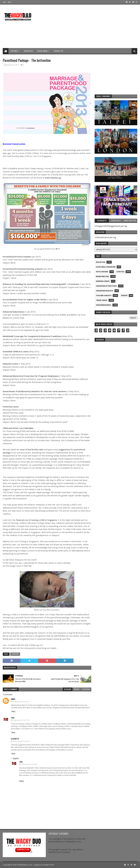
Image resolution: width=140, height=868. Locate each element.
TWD (13, 718)
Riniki (13, 699)
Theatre (124, 296)
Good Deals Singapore (106, 267)
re (116, 360)
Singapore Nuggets (105, 291)
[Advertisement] (87, 26)
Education (101, 262)
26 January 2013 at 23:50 (21, 741)
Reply (13, 711)
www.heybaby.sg (53, 178)
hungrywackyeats (104, 305)
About (10, 2)
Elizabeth (15, 739)
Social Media (42, 51)
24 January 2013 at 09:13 (21, 702)
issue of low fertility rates (32, 450)
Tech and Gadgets (104, 296)
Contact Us (58, 51)
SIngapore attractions (106, 286)
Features (14, 51)
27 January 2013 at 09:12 (29, 764)
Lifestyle (15, 654)
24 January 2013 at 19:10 (21, 720)
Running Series (103, 281)
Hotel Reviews (102, 272)
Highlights (28, 51)
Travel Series (102, 300)
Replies (16, 758)
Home (4, 2)
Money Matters (102, 277)
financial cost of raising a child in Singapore (36, 520)
